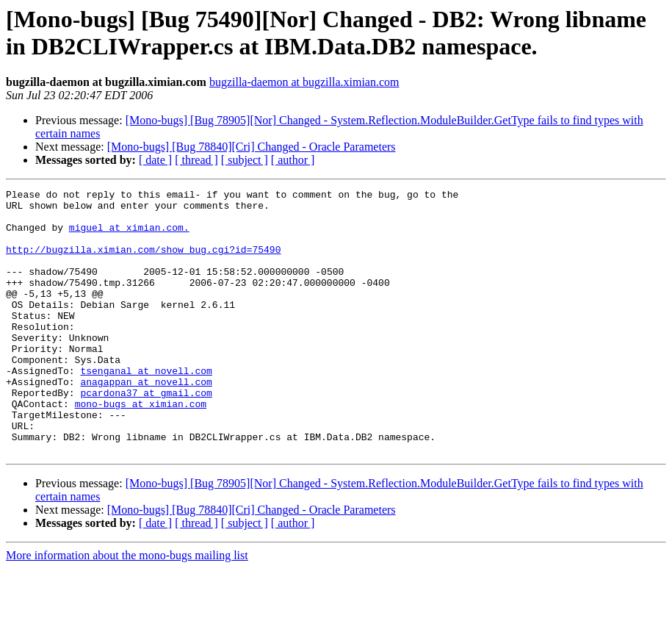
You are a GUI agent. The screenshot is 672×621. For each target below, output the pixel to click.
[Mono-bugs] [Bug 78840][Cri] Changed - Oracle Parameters (252, 147)
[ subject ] (245, 160)
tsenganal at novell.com (146, 408)
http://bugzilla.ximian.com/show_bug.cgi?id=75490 (143, 262)
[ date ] (155, 160)
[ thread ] (196, 160)
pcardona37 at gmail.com (146, 434)
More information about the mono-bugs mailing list (127, 608)
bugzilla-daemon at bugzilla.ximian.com (304, 82)
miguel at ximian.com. (129, 236)
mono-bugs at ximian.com (141, 448)
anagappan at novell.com (146, 421)
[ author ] (293, 160)
